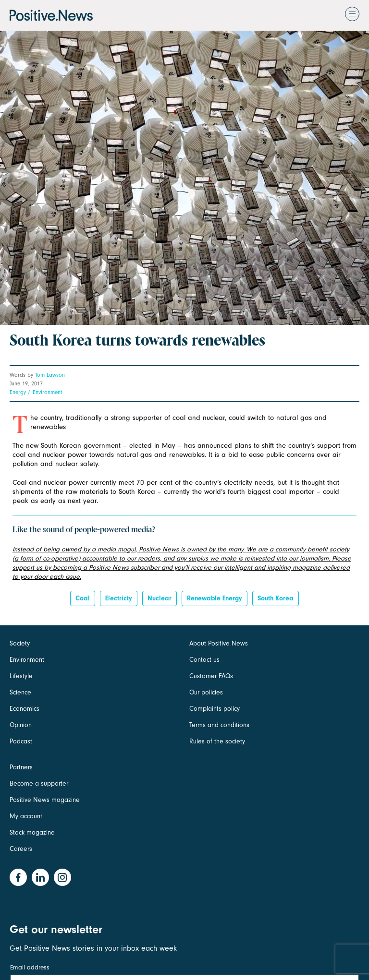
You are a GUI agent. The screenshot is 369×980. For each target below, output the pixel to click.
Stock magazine (32, 832)
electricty (119, 598)
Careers (21, 849)
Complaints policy (215, 709)
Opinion (21, 725)
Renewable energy (215, 598)
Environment (47, 392)
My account (26, 816)
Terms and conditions (219, 725)
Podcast (21, 741)
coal (83, 598)
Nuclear (160, 598)
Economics (25, 709)
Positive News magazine (45, 800)
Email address (30, 967)
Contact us (204, 660)
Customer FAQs (211, 676)
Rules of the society (217, 741)
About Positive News (219, 643)
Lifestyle (21, 676)
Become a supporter (39, 783)
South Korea (276, 598)
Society (20, 643)
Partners (21, 767)
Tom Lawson (50, 375)
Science (20, 692)
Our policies (206, 692)
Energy (18, 392)
